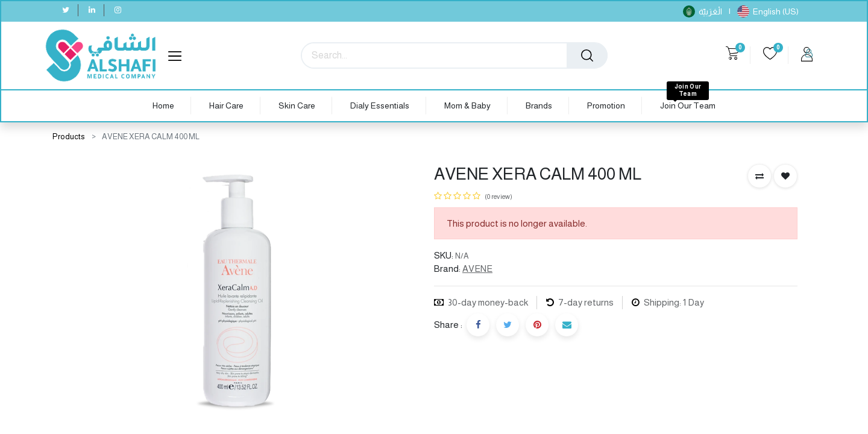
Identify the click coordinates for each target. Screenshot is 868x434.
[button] (759, 176)
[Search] (587, 55)
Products (69, 137)
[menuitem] (163, 106)
